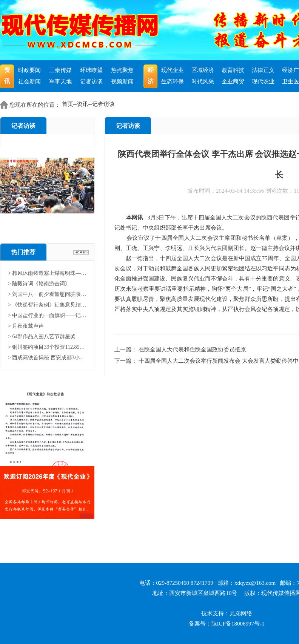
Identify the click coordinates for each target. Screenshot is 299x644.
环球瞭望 (91, 70)
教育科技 (233, 70)
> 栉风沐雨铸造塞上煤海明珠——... (47, 273)
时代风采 (203, 81)
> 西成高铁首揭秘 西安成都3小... (46, 358)
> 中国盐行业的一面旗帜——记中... (47, 315)
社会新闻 (29, 81)
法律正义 (263, 70)
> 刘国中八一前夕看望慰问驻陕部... (47, 294)
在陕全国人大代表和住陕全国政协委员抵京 (192, 350)
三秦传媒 (60, 70)
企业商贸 (233, 81)
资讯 (7, 76)
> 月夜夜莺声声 (26, 326)
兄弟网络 (241, 613)
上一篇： (126, 350)
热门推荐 (23, 252)
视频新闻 (122, 81)
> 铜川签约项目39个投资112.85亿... (47, 347)
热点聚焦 (122, 70)
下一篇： (126, 361)
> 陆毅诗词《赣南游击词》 (39, 284)
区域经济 (203, 70)
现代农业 (263, 81)
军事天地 (60, 81)
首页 (68, 104)
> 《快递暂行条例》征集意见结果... (47, 305)
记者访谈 (91, 81)
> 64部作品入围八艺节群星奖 (42, 337)
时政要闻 (29, 70)
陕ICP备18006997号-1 (238, 624)
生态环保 (173, 81)
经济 (151, 76)
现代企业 (173, 70)
